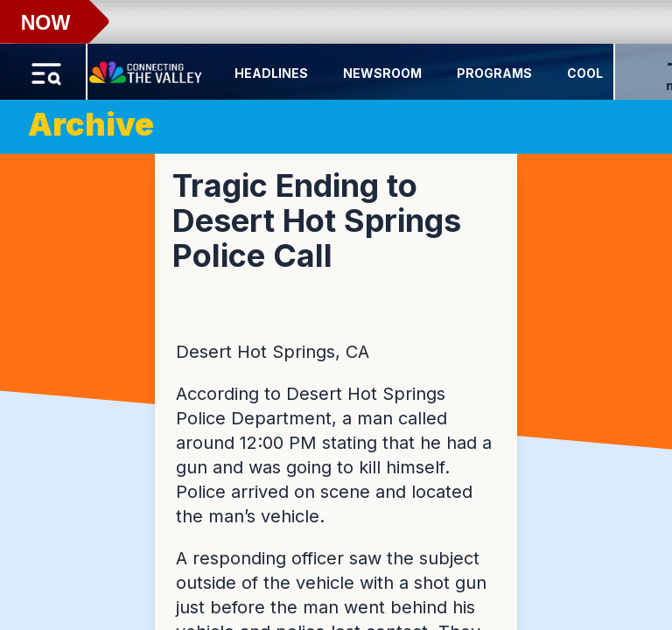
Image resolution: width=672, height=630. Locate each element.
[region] (336, 315)
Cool (585, 73)
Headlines (271, 73)
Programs (494, 73)
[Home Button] (147, 68)
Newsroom (382, 73)
